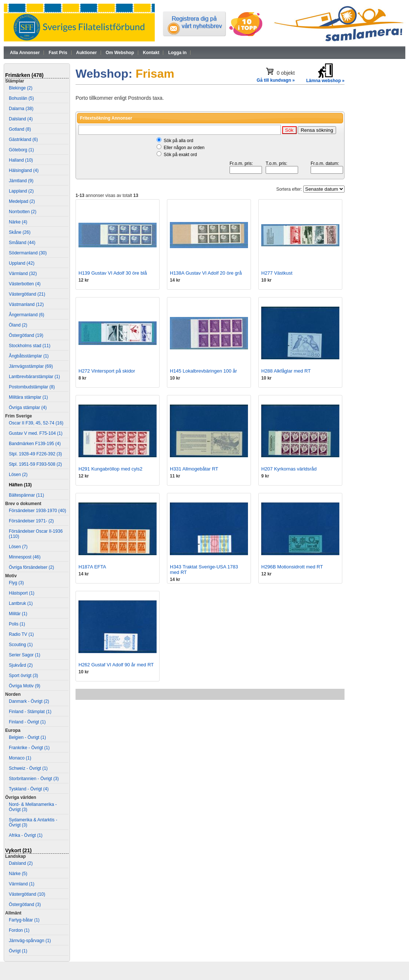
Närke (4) (18, 222)
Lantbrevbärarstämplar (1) (34, 377)
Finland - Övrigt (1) (27, 722)
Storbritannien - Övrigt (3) (34, 779)
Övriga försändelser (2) (32, 567)
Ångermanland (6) (27, 315)
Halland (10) (21, 160)
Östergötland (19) (26, 335)
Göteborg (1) (21, 150)
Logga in (177, 53)
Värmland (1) (22, 884)
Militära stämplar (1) (28, 397)
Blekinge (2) (21, 88)
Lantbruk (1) (21, 603)
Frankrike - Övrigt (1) (29, 748)
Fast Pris (58, 53)
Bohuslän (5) (21, 98)
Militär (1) (18, 614)
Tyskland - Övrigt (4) (29, 789)
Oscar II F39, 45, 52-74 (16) (36, 423)
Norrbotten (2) (23, 212)
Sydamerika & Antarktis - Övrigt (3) (33, 822)
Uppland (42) (22, 263)
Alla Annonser (25, 53)
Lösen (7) (18, 547)
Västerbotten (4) (25, 284)
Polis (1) (17, 624)
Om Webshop (120, 53)
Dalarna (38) (21, 109)
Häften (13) (20, 485)
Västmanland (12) (26, 304)
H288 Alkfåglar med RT (286, 371)
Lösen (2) (18, 475)
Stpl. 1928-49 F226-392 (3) (35, 454)
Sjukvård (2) (21, 665)
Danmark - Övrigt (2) (29, 701)
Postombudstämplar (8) (32, 387)
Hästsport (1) (22, 593)
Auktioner (87, 53)
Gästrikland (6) (23, 140)
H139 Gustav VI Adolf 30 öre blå (113, 273)
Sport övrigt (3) (23, 676)
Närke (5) (18, 874)
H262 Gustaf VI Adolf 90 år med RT (116, 665)
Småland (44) (22, 243)
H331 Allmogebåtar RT (194, 469)
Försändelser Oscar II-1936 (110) (36, 534)
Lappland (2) (21, 191)
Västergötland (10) (27, 894)
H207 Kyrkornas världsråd (289, 469)
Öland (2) (18, 325)
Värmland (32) (23, 274)
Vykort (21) (18, 850)
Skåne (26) (20, 232)
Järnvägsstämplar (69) (31, 366)
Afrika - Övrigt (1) (26, 835)
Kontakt (151, 53)
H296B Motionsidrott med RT (292, 567)
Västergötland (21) (27, 294)
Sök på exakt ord (180, 155)
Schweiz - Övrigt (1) (28, 768)
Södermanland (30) (28, 253)
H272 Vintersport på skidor (107, 371)
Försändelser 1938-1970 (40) (37, 511)
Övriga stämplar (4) (28, 408)
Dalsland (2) (21, 863)
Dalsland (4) (21, 119)
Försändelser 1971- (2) (31, 521)
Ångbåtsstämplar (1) (29, 356)
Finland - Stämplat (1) (30, 712)
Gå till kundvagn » (276, 80)
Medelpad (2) (22, 201)
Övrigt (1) (18, 951)
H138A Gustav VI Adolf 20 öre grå (206, 273)
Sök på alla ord (178, 141)
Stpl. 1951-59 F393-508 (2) (35, 464)
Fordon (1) (19, 930)
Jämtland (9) (21, 181)
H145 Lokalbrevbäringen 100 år (203, 371)
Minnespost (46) (25, 557)
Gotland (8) (20, 129)
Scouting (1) (21, 645)
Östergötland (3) (25, 905)
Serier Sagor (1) (25, 655)
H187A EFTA (92, 567)
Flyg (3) (16, 583)
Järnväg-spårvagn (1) (30, 941)
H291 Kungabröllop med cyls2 (110, 469)
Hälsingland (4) (24, 170)
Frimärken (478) (24, 75)
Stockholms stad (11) (30, 346)
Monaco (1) (20, 758)
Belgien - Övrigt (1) (27, 737)
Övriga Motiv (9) (25, 686)
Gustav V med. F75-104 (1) (36, 433)
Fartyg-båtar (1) (24, 920)
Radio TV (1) (21, 634)
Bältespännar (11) (26, 495)
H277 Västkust (277, 273)
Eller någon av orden (184, 148)
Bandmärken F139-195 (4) (35, 444)
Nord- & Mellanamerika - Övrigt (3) (33, 807)
